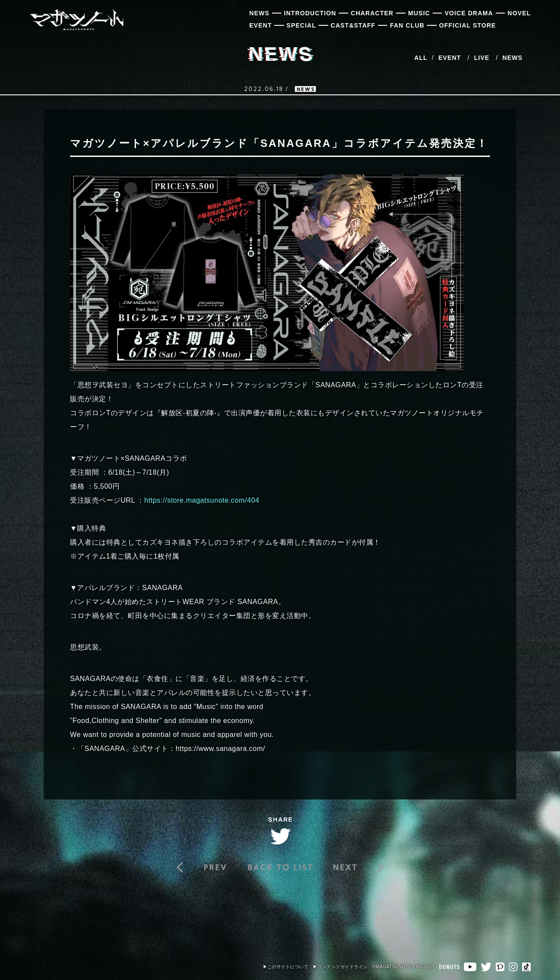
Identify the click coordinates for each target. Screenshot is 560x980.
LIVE (481, 58)
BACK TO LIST (280, 867)
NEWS (512, 58)
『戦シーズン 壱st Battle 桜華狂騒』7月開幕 (204, 867)
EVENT (450, 58)
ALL (421, 58)
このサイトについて (288, 967)
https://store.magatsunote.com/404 (202, 500)
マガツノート (76, 19)
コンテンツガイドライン (343, 967)
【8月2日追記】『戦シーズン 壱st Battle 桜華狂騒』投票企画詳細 (357, 867)
